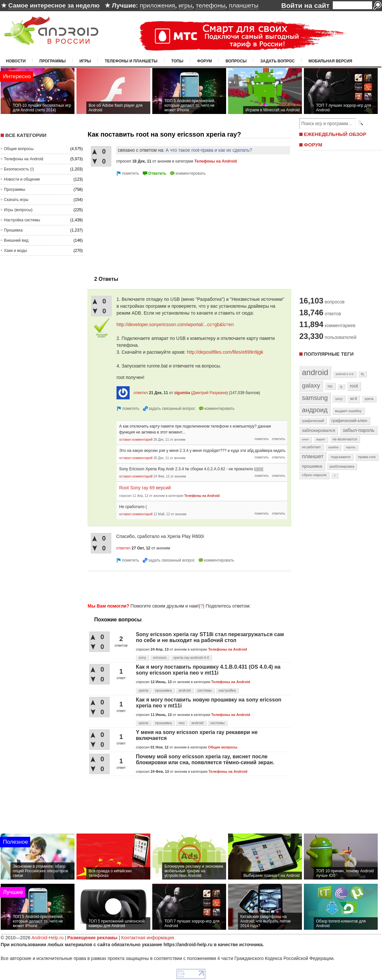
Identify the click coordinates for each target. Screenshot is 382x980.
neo (181, 723)
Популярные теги (329, 354)
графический (313, 421)
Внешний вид (16, 240)
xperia (143, 690)
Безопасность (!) (19, 169)
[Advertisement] (143, 223)
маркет (321, 439)
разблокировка (342, 466)
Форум (205, 61)
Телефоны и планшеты (131, 61)
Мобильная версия (330, 61)
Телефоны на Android (24, 159)
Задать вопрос (277, 61)
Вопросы (236, 61)
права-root (367, 457)
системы (205, 690)
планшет (313, 456)
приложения (158, 5)
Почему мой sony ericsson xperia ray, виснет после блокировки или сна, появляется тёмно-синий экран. (205, 759)
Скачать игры (16, 200)
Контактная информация (148, 938)
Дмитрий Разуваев (210, 393)
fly (363, 374)
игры (185, 5)
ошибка (333, 447)
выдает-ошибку (348, 411)
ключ (305, 439)
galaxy (311, 385)
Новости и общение (22, 179)
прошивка (163, 690)
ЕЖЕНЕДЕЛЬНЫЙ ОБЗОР (335, 134)
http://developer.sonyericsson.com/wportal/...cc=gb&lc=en (175, 324)
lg (341, 387)
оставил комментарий (136, 440)
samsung (315, 398)
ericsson (160, 657)
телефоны (210, 5)
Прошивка (13, 230)
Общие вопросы (19, 149)
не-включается (345, 439)
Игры (85, 61)
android (185, 690)
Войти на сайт (305, 5)
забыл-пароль (359, 430)
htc (330, 386)
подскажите (341, 457)
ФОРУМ (313, 145)
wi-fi (354, 399)
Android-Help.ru (48, 938)
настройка (227, 690)
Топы (177, 61)
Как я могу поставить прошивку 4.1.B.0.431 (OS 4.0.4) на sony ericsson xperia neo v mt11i (208, 670)
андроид (315, 410)
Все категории (26, 135)
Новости (16, 61)
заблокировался (318, 430)
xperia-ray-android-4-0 (191, 657)
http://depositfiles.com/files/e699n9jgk (225, 352)
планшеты (244, 5)
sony (142, 657)
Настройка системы (22, 220)
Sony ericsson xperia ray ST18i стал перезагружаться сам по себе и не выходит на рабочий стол (210, 637)
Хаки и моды (15, 251)
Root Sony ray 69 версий (145, 488)
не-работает (311, 447)
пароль (351, 447)
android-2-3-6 (345, 374)
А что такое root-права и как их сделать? (209, 150)
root (354, 386)
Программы (53, 61)
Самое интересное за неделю (54, 5)
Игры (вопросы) (18, 210)
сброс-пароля (314, 475)
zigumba (182, 393)
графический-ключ (349, 421)
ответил (141, 393)
